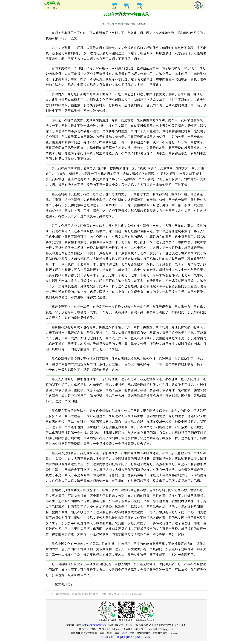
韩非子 (131, 637)
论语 (117, 637)
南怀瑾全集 (107, 637)
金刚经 (148, 637)
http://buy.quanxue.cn (95, 625)
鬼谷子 (139, 637)
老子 (123, 637)
